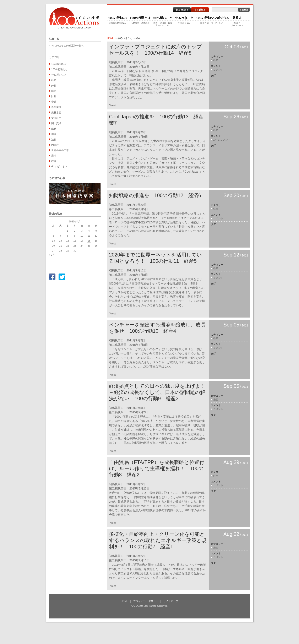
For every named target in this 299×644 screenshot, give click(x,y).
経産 (54, 80)
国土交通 (56, 123)
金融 (54, 102)
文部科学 (56, 118)
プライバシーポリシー (146, 601)
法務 (54, 140)
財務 (54, 96)
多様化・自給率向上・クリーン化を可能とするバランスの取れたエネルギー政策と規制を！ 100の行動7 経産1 (158, 540)
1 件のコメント (222, 140)
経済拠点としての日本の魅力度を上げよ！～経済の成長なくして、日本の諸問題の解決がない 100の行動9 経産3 (157, 392)
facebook (52, 277)
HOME (111, 38)
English (200, 10)
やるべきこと (184, 18)
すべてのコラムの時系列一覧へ (66, 46)
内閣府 (55, 145)
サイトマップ (171, 601)
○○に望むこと (59, 75)
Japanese (182, 10)
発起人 (237, 18)
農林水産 (56, 113)
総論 (54, 161)
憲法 (54, 156)
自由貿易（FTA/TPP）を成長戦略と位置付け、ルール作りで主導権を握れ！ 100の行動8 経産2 (157, 468)
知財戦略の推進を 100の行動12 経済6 (155, 195)
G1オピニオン (59, 167)
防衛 (54, 91)
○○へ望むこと (163, 18)
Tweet (112, 105)
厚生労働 (56, 107)
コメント (218, 70)
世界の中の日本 (60, 150)
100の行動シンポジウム (213, 18)
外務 (54, 86)
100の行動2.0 (118, 18)
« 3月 (52, 255)
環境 (54, 134)
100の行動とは (140, 18)
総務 (54, 129)
